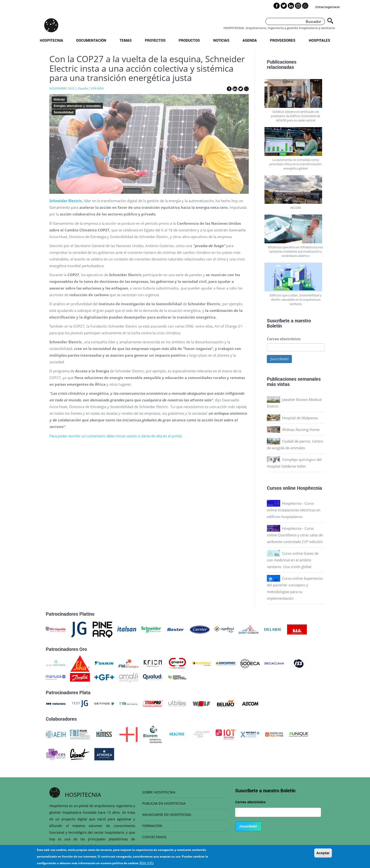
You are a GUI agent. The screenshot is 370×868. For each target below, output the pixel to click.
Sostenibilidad (64, 112)
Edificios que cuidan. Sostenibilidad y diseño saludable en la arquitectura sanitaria (296, 299)
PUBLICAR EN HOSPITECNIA (164, 803)
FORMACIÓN (152, 826)
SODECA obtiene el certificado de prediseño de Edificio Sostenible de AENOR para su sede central (296, 116)
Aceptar (323, 853)
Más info (147, 863)
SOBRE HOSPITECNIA (159, 792)
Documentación (91, 40)
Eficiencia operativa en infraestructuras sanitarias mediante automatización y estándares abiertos (296, 251)
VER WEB (97, 88)
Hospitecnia (51, 40)
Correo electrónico (284, 339)
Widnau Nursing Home (301, 429)
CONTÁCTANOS (154, 837)
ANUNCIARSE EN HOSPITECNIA (167, 815)
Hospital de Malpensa (300, 418)
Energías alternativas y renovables (77, 106)
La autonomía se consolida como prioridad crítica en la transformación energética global (296, 164)
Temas (126, 40)
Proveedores (283, 40)
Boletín (274, 326)
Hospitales (319, 40)
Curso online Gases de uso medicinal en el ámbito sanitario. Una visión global (293, 560)
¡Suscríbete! (279, 359)
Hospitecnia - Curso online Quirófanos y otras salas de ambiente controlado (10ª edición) (295, 535)
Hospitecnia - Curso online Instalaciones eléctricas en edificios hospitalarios (294, 510)
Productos (189, 40)
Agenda (250, 40)
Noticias (221, 40)
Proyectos (155, 40)
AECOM (296, 208)
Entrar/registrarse (328, 7)
